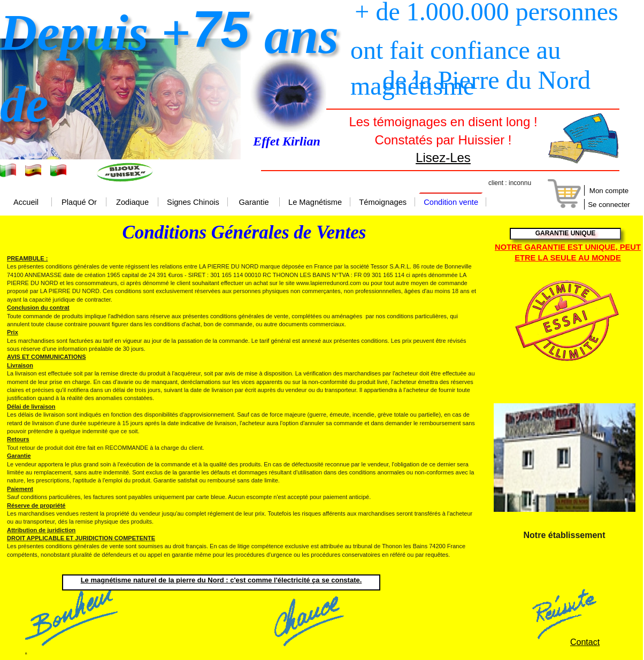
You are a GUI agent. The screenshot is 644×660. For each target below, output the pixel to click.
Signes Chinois (193, 203)
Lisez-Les (443, 158)
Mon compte (609, 191)
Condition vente (451, 203)
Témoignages (383, 203)
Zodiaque (132, 203)
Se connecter (609, 205)
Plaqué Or (79, 203)
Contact (585, 642)
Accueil (26, 203)
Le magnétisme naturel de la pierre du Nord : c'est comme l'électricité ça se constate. (221, 580)
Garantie (254, 203)
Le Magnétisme (315, 203)
